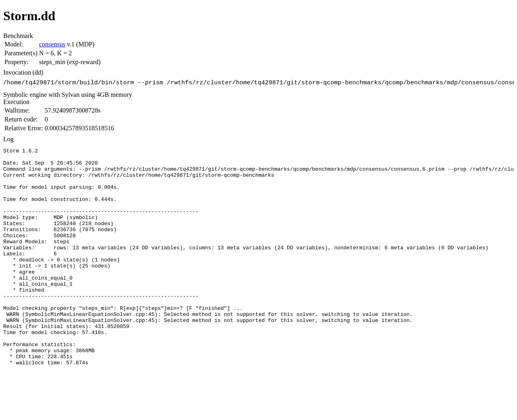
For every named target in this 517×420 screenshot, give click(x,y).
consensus (52, 44)
